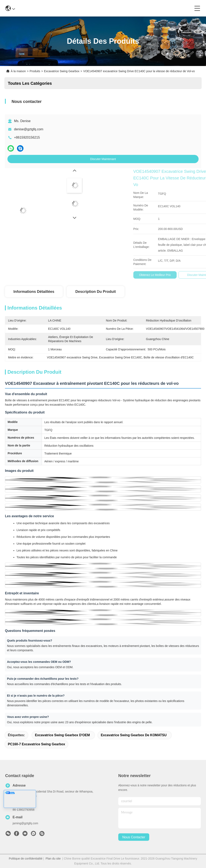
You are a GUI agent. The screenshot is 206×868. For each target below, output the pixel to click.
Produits (35, 71)
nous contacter (134, 837)
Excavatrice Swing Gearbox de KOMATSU (134, 735)
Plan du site (53, 859)
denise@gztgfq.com (29, 129)
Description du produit (96, 292)
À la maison (18, 71)
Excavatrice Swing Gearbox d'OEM (62, 735)
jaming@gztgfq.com (25, 823)
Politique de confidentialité (26, 859)
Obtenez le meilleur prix (186, 275)
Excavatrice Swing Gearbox (62, 71)
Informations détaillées (34, 292)
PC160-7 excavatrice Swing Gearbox (36, 744)
